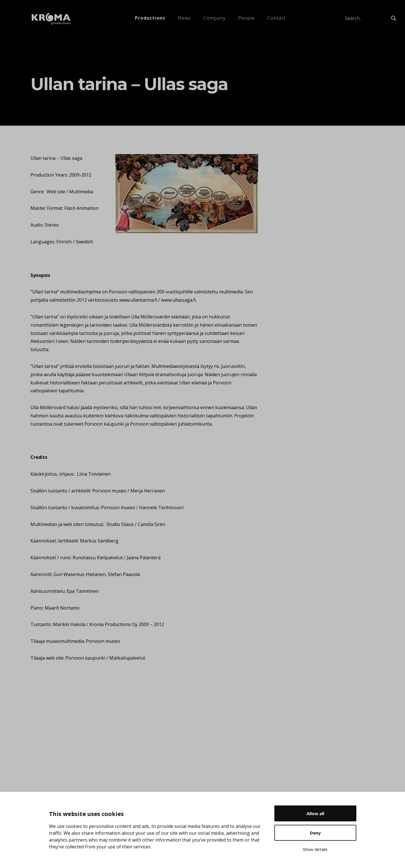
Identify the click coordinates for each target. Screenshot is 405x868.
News (184, 18)
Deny (315, 833)
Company (215, 18)
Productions (150, 18)
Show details (315, 849)
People (246, 18)
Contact (276, 18)
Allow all (315, 813)
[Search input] (367, 18)
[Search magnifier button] (394, 18)
